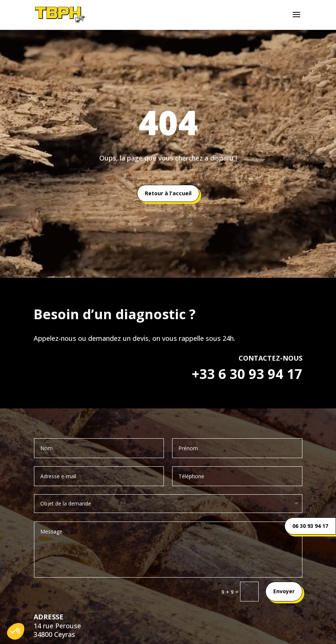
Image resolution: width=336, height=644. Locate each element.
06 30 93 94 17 (310, 526)
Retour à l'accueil (168, 193)
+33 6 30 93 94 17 (247, 374)
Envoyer (284, 591)
